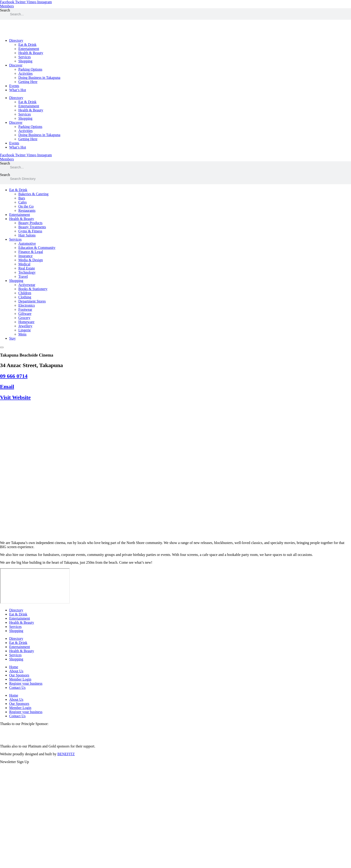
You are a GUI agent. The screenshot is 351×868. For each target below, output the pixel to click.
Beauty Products (30, 223)
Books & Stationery (33, 289)
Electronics (27, 305)
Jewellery (25, 326)
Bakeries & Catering (33, 194)
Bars (22, 198)
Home (14, 667)
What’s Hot (18, 90)
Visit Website (15, 397)
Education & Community (37, 248)
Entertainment (29, 49)
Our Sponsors (19, 675)
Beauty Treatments (32, 227)
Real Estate (27, 268)
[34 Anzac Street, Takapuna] (35, 586)
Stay (12, 338)
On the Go (26, 206)
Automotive (27, 243)
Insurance (25, 256)
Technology (27, 272)
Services (25, 57)
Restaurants (27, 210)
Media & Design (31, 260)
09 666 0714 (14, 376)
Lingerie (25, 330)
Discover (16, 65)
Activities (25, 73)
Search (5, 10)
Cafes (22, 202)
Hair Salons (27, 235)
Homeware (26, 322)
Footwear (25, 309)
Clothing (25, 297)
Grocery (24, 318)
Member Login (20, 679)
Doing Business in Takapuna (39, 78)
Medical (24, 264)
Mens (22, 334)
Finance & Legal (31, 252)
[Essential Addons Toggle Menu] (2, 347)
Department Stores (32, 301)
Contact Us (17, 688)
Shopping (25, 61)
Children (25, 293)
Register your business (26, 683)
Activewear (27, 285)
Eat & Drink (27, 45)
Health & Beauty (31, 53)
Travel (23, 276)
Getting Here (28, 82)
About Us (16, 671)
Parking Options (30, 69)
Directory (16, 40)
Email (7, 387)
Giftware (25, 314)
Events (14, 86)
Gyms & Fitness (30, 231)
